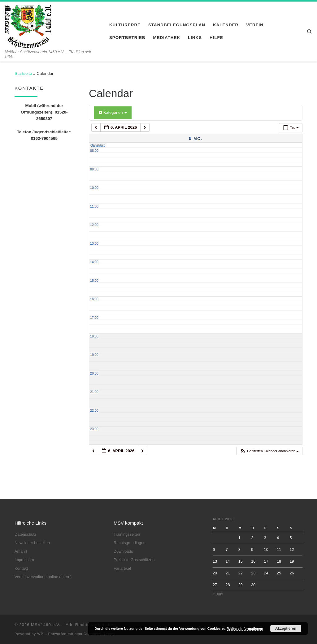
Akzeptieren (286, 629)
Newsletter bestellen (32, 543)
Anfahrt (21, 552)
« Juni (218, 594)
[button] (269, 451)
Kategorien (113, 112)
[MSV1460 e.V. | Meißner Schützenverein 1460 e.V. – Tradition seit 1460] (28, 25)
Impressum (24, 560)
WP (40, 634)
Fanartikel (122, 569)
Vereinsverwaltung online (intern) (43, 577)
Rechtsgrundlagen (130, 543)
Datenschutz (25, 535)
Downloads (123, 552)
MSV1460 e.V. (46, 625)
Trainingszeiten (127, 535)
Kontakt (21, 569)
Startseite (23, 73)
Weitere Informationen (245, 629)
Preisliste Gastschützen (134, 560)
